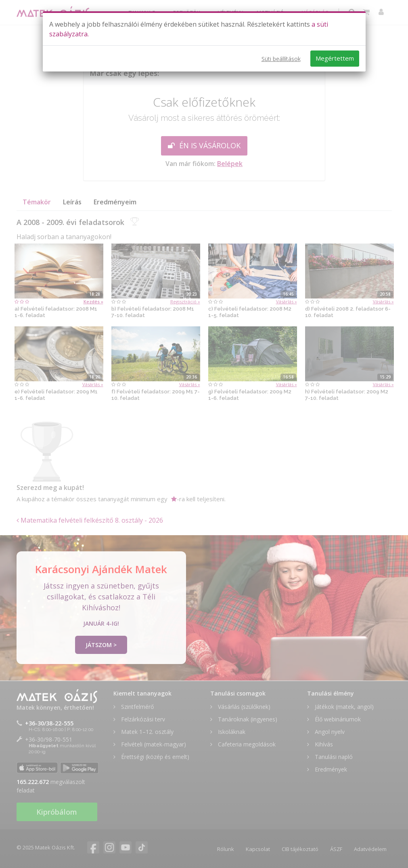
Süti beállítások (281, 59)
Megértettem (335, 58)
